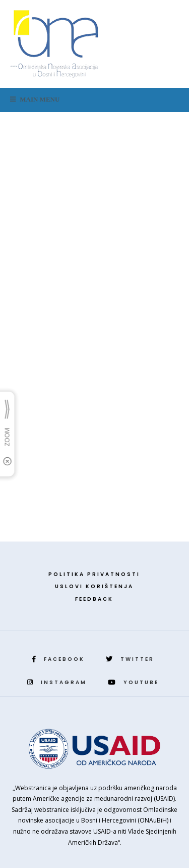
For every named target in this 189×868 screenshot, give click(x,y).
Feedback (94, 599)
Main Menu (35, 99)
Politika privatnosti (94, 574)
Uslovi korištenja (94, 586)
